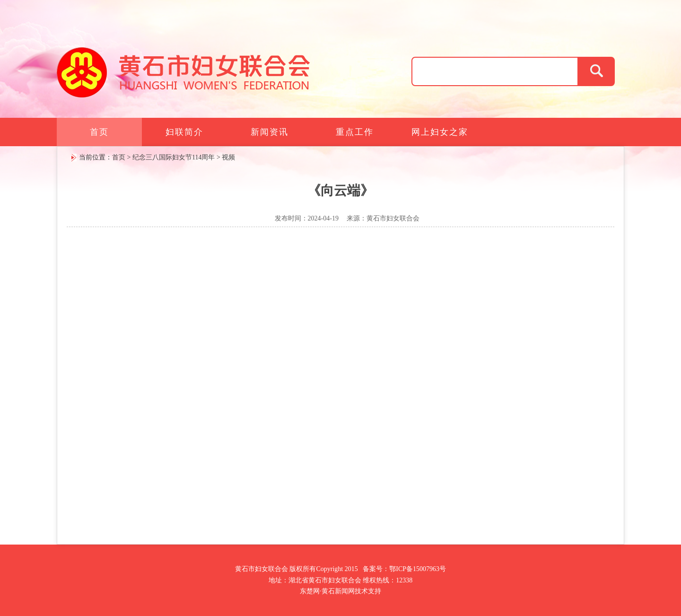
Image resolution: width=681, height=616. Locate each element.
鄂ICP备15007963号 (418, 569)
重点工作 (355, 132)
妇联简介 (184, 132)
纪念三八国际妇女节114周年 (174, 157)
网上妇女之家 (440, 132)
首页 (99, 132)
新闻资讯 (270, 132)
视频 (228, 157)
